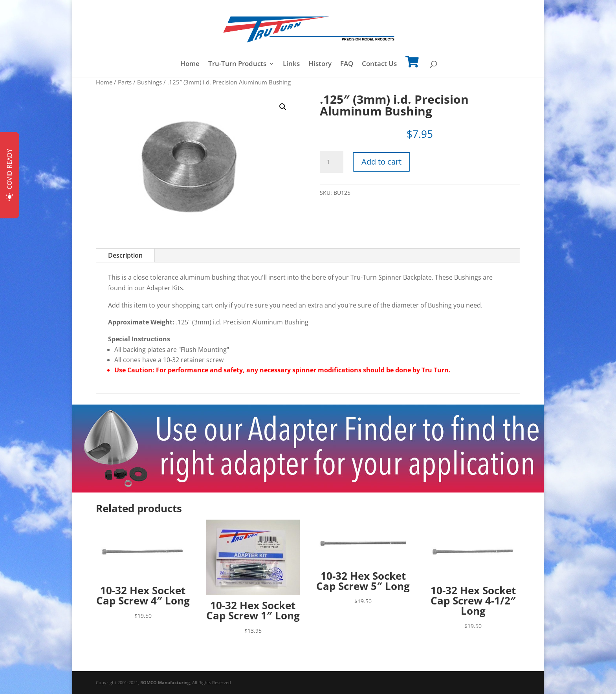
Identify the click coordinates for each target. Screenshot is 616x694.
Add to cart (381, 162)
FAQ (347, 64)
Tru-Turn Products (237, 64)
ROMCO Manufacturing (165, 682)
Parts (125, 82)
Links (291, 64)
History (320, 64)
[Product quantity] (332, 162)
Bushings (149, 82)
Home (190, 64)
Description (125, 255)
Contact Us (379, 64)
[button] (283, 107)
